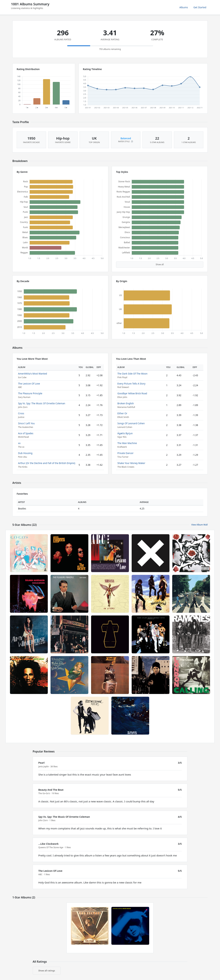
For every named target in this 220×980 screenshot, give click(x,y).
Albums (184, 7)
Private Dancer (125, 453)
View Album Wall (199, 525)
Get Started (200, 7)
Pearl (41, 763)
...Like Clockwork (48, 844)
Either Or (122, 413)
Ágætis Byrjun (125, 433)
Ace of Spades (26, 433)
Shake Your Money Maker (131, 463)
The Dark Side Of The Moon (132, 374)
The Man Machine (127, 443)
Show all (160, 264)
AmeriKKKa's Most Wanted (32, 374)
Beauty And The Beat (51, 790)
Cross (21, 413)
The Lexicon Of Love (29, 384)
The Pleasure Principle (30, 393)
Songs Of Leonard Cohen (131, 423)
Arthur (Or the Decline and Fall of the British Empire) (47, 463)
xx (19, 443)
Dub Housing (25, 453)
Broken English (126, 403)
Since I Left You (26, 423)
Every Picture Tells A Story (131, 384)
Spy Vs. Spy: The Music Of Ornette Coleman (42, 403)
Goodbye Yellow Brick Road (132, 393)
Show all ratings (47, 971)
